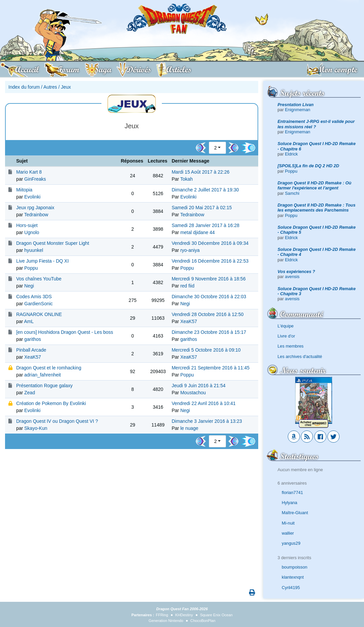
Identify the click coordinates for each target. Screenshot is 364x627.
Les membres (291, 346)
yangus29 (291, 543)
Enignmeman (298, 110)
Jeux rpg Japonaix (35, 208)
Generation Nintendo (166, 621)
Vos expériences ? (297, 272)
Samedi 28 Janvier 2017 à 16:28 (206, 225)
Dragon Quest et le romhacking (49, 368)
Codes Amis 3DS (34, 297)
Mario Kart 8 (29, 172)
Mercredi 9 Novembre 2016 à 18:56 (209, 279)
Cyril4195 (291, 588)
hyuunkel (34, 250)
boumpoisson (294, 567)
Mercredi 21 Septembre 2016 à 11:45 (211, 368)
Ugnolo (32, 232)
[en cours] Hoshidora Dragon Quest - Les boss (65, 332)
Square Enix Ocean (216, 615)
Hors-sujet (27, 225)
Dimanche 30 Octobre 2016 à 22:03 (209, 297)
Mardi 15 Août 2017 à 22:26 (200, 172)
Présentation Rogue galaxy (44, 386)
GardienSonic (38, 304)
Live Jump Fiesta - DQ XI (42, 261)
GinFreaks (35, 179)
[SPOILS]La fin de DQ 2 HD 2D (308, 166)
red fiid (187, 286)
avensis (292, 277)
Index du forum (24, 87)
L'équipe (286, 326)
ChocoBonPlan (203, 621)
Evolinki (32, 197)
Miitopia (24, 190)
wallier (288, 533)
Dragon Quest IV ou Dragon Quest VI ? (57, 421)
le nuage (189, 428)
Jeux (66, 87)
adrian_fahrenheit (42, 375)
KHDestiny (184, 615)
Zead (30, 393)
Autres (50, 87)
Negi (29, 286)
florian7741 (292, 492)
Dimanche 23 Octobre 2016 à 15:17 (209, 332)
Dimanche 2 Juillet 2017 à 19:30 (205, 190)
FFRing (162, 615)
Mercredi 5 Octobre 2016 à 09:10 (206, 350)
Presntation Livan (296, 105)
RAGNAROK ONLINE (39, 314)
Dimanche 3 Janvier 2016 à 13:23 (207, 421)
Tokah (187, 179)
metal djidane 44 (198, 232)
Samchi (292, 193)
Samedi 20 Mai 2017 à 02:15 (202, 208)
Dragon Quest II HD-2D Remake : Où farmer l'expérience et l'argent (315, 185)
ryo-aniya (190, 250)
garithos (33, 339)
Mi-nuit (288, 523)
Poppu (291, 171)
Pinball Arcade (31, 350)
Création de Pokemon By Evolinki (51, 403)
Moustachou (193, 393)
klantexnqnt (293, 577)
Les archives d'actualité (300, 356)
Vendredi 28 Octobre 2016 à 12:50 (208, 314)
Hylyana (289, 503)
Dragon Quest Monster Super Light (53, 243)
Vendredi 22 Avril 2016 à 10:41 (203, 403)
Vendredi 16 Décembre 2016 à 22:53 (210, 261)
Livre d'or (286, 336)
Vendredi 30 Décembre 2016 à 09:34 (210, 243)
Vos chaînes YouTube (39, 279)
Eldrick (291, 154)
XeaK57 (189, 321)
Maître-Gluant (295, 513)
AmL (29, 321)
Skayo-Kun (36, 428)
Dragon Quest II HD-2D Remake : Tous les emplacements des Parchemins (317, 208)
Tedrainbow (36, 215)
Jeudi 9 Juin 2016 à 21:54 (198, 386)
